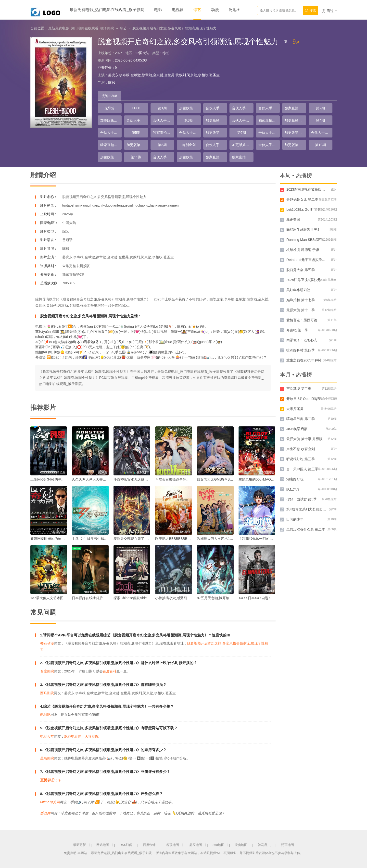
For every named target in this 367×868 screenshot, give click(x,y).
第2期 (320, 108)
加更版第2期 (110, 120)
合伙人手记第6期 (243, 120)
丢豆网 (45, 813)
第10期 (320, 145)
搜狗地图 (241, 845)
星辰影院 (47, 758)
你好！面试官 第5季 (302, 499)
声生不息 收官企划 (301, 449)
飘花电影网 (73, 736)
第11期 (136, 157)
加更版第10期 (295, 145)
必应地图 (196, 845)
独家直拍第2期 (269, 120)
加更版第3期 (215, 120)
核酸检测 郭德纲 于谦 (303, 250)
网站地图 (103, 845)
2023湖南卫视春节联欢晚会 (307, 189)
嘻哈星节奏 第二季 (301, 419)
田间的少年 (295, 519)
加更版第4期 (294, 120)
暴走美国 (293, 220)
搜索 (311, 11)
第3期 (189, 120)
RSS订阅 (126, 845)
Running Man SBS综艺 (304, 240)
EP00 (136, 108)
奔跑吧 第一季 (297, 330)
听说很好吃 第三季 (301, 459)
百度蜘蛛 (149, 845)
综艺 (197, 10)
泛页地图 (288, 845)
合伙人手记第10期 (322, 133)
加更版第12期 (190, 157)
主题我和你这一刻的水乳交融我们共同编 (269, 539)
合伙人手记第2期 (243, 108)
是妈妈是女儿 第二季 (302, 199)
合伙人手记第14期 (164, 157)
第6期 (241, 133)
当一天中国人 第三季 (302, 469)
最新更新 (79, 845)
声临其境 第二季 (299, 389)
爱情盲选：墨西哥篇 (302, 320)
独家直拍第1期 (295, 108)
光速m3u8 (109, 96)
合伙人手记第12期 (216, 145)
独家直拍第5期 (216, 157)
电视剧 (178, 10)
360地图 (218, 845)
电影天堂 (47, 736)
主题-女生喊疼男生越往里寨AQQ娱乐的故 (104, 539)
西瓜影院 (47, 693)
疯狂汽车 (293, 489)
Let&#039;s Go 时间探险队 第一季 (312, 210)
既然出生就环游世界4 (303, 230)
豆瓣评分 (105, 68)
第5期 (136, 133)
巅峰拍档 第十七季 (301, 300)
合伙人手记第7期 (111, 133)
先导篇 (110, 108)
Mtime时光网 (50, 802)
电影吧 (45, 715)
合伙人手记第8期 (190, 133)
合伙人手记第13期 (269, 145)
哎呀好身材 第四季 (301, 350)
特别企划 (189, 145)
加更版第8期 (136, 145)
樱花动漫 (47, 643)
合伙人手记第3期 (269, 108)
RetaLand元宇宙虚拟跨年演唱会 (311, 260)
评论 (45, 123)
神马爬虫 (264, 845)
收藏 (76, 123)
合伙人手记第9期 (269, 133)
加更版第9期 (241, 145)
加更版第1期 (189, 108)
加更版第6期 (215, 133)
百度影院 (47, 671)
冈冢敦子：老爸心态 (302, 340)
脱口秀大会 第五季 (301, 270)
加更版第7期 (294, 133)
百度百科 (110, 671)
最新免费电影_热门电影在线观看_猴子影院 (107, 10)
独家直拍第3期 (164, 133)
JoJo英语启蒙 (297, 429)
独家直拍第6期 (243, 157)
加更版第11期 (111, 157)
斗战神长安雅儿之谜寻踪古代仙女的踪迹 (144, 479)
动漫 (215, 10)
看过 (329, 11)
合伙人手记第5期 (164, 120)
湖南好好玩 (295, 479)
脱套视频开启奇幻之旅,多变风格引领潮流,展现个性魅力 (175, 28)
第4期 (320, 120)
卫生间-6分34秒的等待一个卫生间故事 (60, 479)
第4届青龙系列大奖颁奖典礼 (308, 509)
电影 (158, 10)
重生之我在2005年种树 (304, 360)
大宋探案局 (295, 409)
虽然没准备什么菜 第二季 (306, 529)
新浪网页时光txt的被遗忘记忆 (53, 539)
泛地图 (235, 10)
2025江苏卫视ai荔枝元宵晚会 (309, 280)
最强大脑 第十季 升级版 (304, 439)
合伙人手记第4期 (137, 120)
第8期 (162, 145)
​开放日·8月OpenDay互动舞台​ (309, 399)
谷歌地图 (173, 845)
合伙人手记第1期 (216, 108)
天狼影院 (92, 736)
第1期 (162, 108)
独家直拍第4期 (111, 145)
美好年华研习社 (298, 290)
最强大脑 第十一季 (301, 310)
